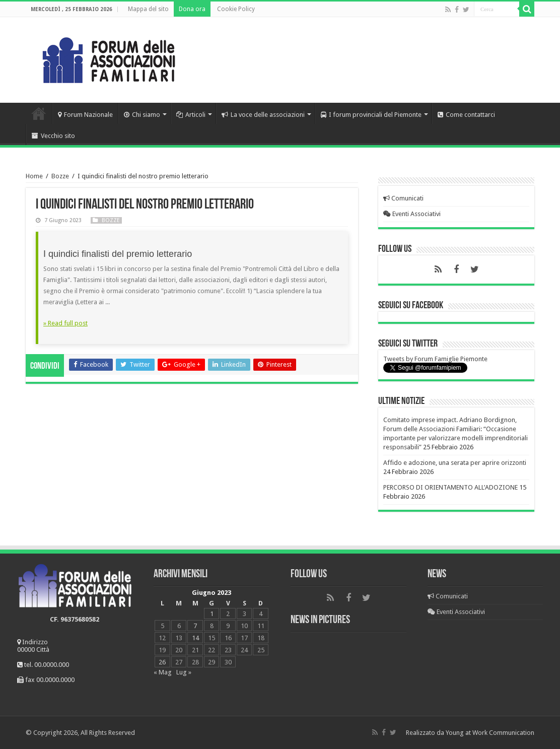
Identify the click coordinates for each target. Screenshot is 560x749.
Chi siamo (142, 115)
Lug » (184, 672)
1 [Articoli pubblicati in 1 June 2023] (212, 614)
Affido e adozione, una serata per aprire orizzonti (455, 463)
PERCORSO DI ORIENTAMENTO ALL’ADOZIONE (450, 487)
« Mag (163, 672)
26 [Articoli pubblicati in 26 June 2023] (162, 662)
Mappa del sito (148, 9)
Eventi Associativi (412, 214)
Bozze (60, 176)
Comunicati (403, 198)
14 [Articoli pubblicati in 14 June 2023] (195, 638)
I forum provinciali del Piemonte (371, 115)
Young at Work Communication (490, 733)
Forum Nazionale (85, 115)
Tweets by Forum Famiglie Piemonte (435, 359)
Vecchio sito (53, 136)
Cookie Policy (236, 9)
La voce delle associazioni (263, 115)
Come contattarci (466, 115)
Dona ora (192, 9)
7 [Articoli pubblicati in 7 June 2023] (195, 626)
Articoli (191, 115)
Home (39, 113)
